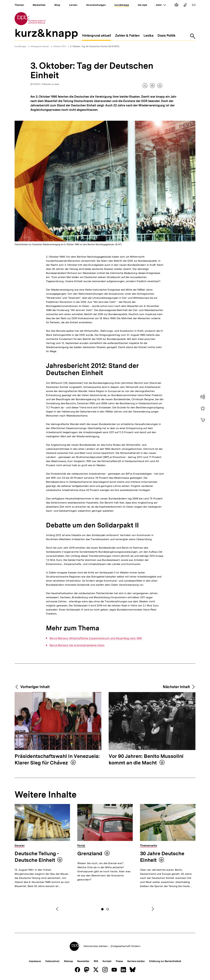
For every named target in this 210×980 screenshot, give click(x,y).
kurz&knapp (20, 46)
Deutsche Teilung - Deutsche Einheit (37, 857)
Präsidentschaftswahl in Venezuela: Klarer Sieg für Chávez (57, 760)
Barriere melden (136, 961)
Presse (119, 961)
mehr (161, 5)
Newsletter (83, 961)
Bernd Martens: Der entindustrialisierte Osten (77, 645)
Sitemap (68, 961)
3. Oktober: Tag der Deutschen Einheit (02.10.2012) (95, 46)
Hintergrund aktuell (40, 46)
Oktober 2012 (60, 46)
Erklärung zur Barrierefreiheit (165, 961)
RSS (96, 961)
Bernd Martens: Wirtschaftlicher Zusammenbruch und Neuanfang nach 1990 (96, 638)
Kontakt (107, 961)
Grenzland (90, 853)
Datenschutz (52, 961)
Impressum (35, 961)
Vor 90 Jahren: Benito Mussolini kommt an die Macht (146, 760)
